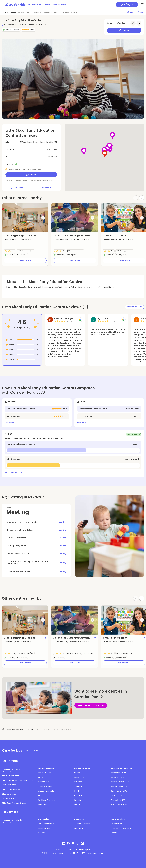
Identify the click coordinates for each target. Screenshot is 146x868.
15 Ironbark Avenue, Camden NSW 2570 (118, 239)
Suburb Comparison (53, 12)
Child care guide (9, 794)
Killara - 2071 (116, 796)
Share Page (17, 188)
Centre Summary (9, 12)
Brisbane (78, 782)
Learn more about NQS (14, 472)
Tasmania (42, 805)
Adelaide (78, 786)
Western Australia (46, 791)
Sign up (7, 769)
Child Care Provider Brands (14, 803)
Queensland (43, 782)
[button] (12, 229)
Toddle (114, 833)
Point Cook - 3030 (119, 805)
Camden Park (32, 729)
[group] (25, 218)
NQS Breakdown (70, 12)
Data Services (44, 828)
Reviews (22, 12)
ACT (40, 796)
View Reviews (10, 422)
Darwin (78, 800)
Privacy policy (85, 850)
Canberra (79, 796)
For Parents (10, 761)
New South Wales (15, 729)
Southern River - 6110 (120, 786)
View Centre (25, 260)
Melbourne (79, 777)
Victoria (42, 777)
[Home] (3, 729)
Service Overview (46, 824)
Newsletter (79, 828)
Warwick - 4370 (118, 800)
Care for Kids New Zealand (122, 828)
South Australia (45, 786)
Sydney (78, 773)
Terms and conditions (64, 850)
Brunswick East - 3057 (121, 782)
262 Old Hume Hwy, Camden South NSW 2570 (71, 239)
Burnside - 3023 (118, 777)
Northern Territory (46, 800)
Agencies (42, 833)
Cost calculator (9, 785)
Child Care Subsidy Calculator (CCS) (18, 780)
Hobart (78, 805)
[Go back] (3, 5)
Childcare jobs (117, 824)
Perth (77, 791)
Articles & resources (83, 824)
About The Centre (35, 12)
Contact (38, 750)
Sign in (18, 769)
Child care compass (11, 789)
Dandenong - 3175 (119, 791)
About (28, 750)
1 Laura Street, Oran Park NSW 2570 (18, 239)
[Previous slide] (7, 218)
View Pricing (82, 422)
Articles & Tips (8, 799)
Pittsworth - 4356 (119, 773)
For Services (10, 812)
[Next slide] (142, 198)
